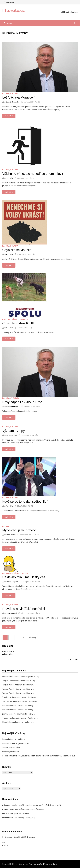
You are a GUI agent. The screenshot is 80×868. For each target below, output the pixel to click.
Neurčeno (15, 573)
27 (33, 328)
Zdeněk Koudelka (13, 102)
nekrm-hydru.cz (8, 654)
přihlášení (65, 12)
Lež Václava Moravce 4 (19, 97)
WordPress (44, 864)
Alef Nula (9, 178)
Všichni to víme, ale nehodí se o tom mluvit (33, 174)
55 (34, 178)
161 (38, 535)
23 (39, 435)
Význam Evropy (13, 431)
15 (39, 102)
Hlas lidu (6, 319)
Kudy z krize (8, 809)
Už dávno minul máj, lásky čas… (25, 577)
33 (36, 254)
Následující (33, 637)
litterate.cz (13, 11)
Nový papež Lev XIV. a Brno (22, 402)
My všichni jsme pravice (19, 530)
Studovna (15, 398)
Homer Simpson (12, 582)
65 (39, 582)
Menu (8, 23)
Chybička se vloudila (17, 250)
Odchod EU (7, 813)
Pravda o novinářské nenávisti (24, 609)
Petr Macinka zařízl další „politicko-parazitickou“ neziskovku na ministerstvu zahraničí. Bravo (39, 756)
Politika (14, 93)
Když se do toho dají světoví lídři (25, 501)
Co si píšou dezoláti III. (18, 323)
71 (32, 506)
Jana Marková (11, 613)
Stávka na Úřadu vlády (11, 747)
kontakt (75, 12)
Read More (9, 116)
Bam (55, 864)
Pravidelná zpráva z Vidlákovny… (21, 685)
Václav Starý (11, 535)
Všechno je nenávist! (10, 752)
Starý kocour (7, 701)
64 (39, 613)
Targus (5, 681)
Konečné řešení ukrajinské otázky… (27, 676)
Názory (6, 93)
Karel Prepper (12, 435)
